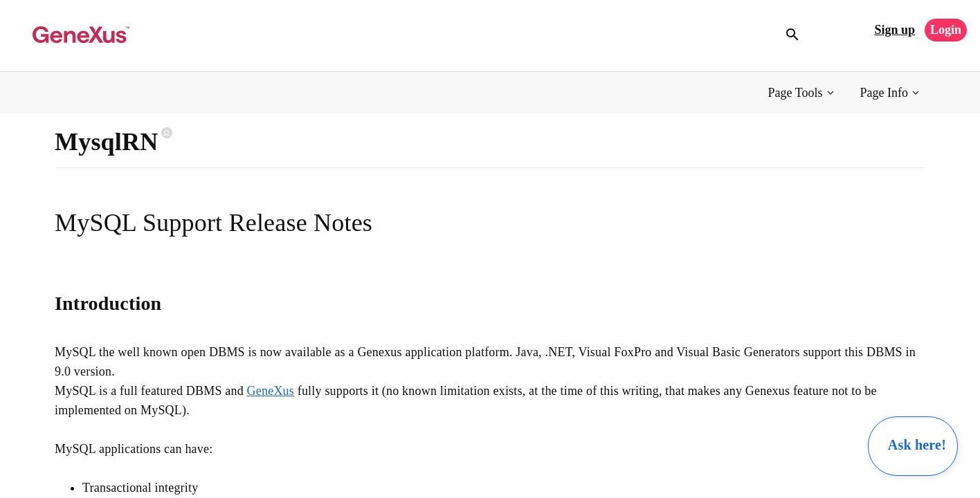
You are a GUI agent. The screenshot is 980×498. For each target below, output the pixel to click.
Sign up (895, 30)
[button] (802, 93)
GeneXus (271, 391)
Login (946, 30)
